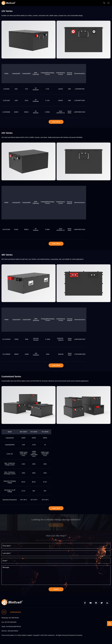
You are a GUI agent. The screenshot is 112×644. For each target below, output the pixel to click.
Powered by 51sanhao (75, 635)
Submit (56, 589)
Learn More (56, 122)
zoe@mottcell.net (16, 612)
